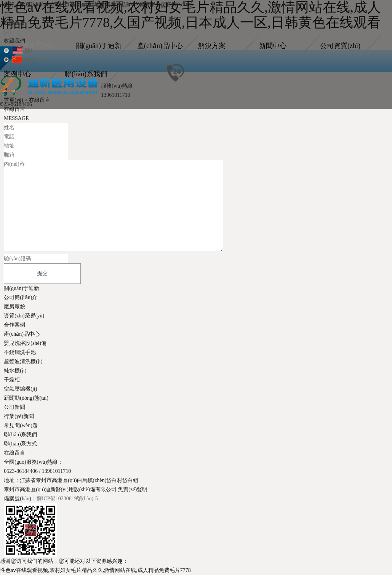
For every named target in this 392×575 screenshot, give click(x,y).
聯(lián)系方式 (20, 444)
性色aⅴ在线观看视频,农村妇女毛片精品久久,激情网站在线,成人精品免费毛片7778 (95, 570)
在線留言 (14, 23)
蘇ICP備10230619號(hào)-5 (67, 499)
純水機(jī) (15, 371)
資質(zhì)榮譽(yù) (24, 316)
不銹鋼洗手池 (20, 352)
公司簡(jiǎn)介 (21, 297)
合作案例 (14, 325)
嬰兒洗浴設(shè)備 (25, 343)
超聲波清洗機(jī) (23, 361)
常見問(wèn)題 (21, 425)
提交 (42, 273)
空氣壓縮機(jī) (20, 389)
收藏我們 (14, 41)
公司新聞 (14, 407)
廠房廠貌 (14, 307)
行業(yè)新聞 (19, 416)
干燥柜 (12, 380)
